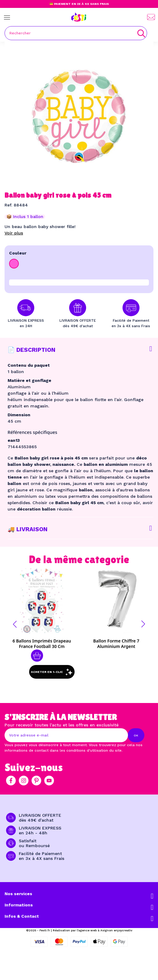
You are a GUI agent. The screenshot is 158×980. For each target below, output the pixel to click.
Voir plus (14, 233)
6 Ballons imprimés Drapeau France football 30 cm (42, 644)
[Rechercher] (76, 33)
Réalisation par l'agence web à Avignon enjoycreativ (92, 930)
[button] (15, 624)
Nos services (18, 894)
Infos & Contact (22, 916)
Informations (19, 905)
